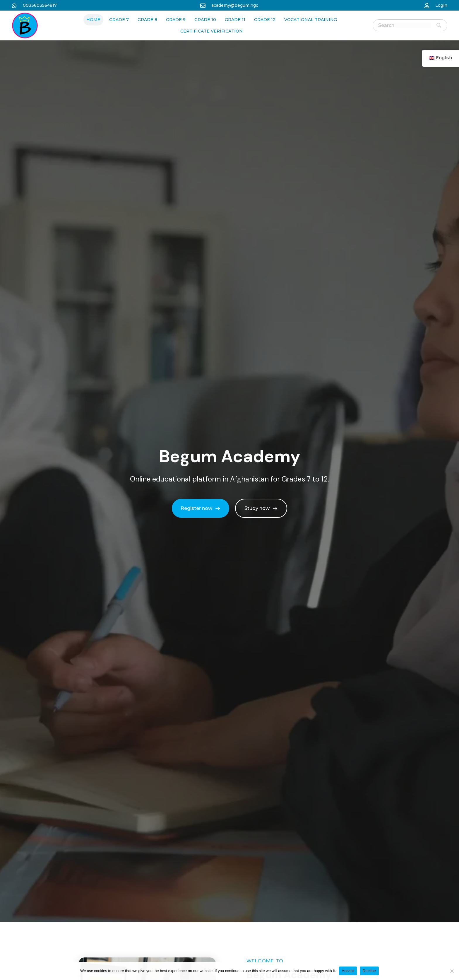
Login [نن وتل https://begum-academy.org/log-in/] (441, 5)
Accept (348, 971)
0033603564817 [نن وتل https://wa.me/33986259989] (40, 5)
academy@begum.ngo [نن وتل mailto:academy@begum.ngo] (235, 5)
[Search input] (403, 25)
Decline (369, 971)
